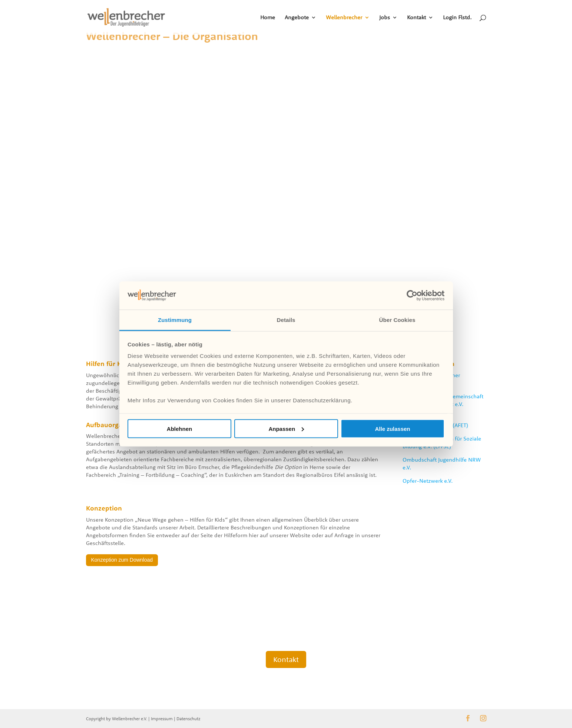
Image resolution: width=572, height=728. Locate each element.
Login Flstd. (457, 18)
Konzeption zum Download (122, 560)
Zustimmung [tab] (175, 320)
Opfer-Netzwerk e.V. (428, 481)
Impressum (162, 719)
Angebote (297, 18)
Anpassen (286, 428)
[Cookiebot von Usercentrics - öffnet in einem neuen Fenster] (412, 295)
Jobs (385, 18)
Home (268, 18)
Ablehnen (179, 428)
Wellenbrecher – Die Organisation (172, 36)
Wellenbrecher (344, 18)
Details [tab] (286, 320)
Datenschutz (189, 719)
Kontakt (416, 18)
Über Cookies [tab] (397, 320)
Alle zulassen (392, 428)
